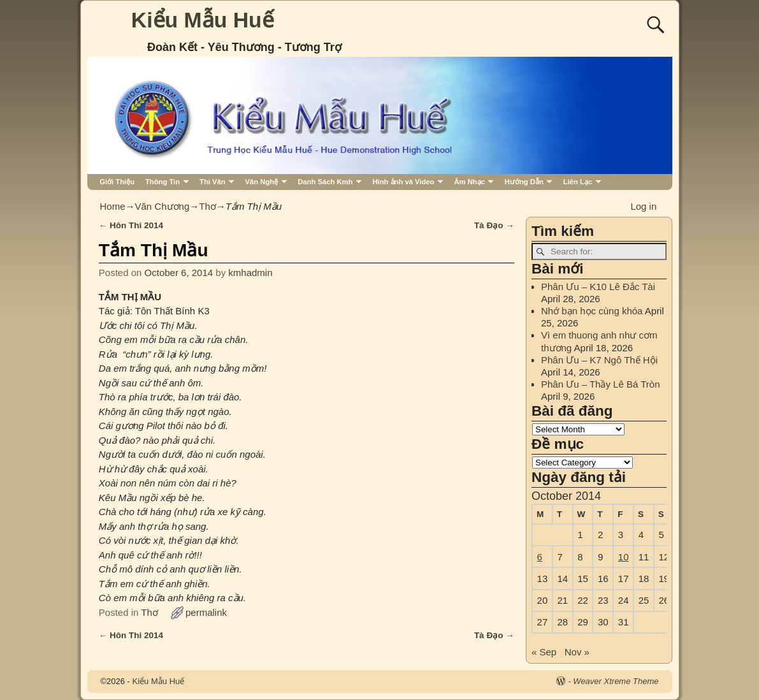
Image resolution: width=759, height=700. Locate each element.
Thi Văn (213, 182)
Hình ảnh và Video (403, 182)
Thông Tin (163, 182)
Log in (643, 206)
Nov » (577, 652)
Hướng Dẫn (524, 182)
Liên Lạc (578, 182)
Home (113, 206)
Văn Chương (163, 206)
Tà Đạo (494, 225)
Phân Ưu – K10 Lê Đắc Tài (598, 287)
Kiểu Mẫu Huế (203, 20)
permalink (206, 612)
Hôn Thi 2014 (131, 225)
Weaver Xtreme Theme (616, 681)
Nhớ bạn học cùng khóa (592, 311)
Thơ (207, 206)
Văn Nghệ (262, 182)
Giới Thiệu (117, 182)
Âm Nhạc (469, 182)
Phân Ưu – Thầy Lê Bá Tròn (601, 384)
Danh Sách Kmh (325, 182)
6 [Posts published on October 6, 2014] (540, 557)
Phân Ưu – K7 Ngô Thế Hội (599, 360)
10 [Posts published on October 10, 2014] (624, 557)
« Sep (544, 652)
